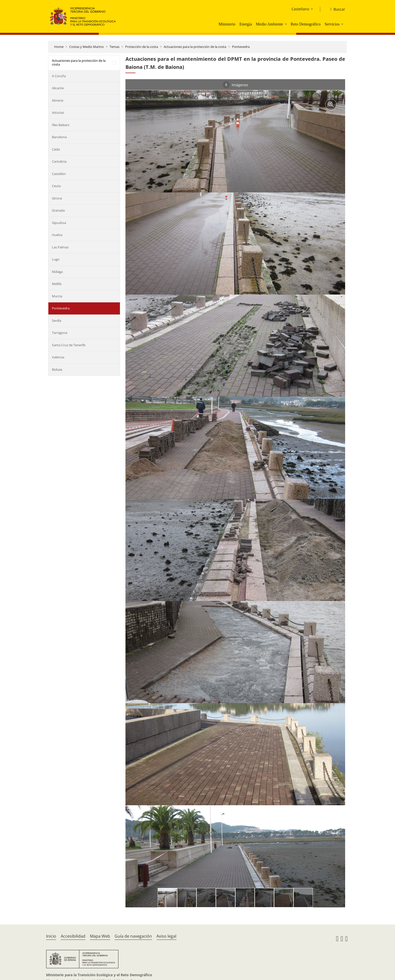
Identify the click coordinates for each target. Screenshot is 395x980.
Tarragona (60, 333)
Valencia (58, 357)
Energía (245, 24)
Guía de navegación (133, 936)
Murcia (57, 296)
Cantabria (59, 161)
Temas (114, 47)
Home (59, 47)
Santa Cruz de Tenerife (69, 345)
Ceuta (56, 186)
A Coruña (59, 76)
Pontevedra (241, 47)
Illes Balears (61, 125)
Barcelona (59, 137)
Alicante (58, 88)
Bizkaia (57, 369)
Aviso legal (166, 936)
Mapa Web (100, 936)
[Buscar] (336, 9)
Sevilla (57, 321)
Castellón (59, 174)
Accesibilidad (73, 936)
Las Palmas (60, 247)
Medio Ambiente (270, 24)
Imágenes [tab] (235, 85)
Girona (57, 198)
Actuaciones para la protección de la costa (195, 47)
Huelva (57, 235)
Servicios (332, 24)
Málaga (57, 272)
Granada (58, 210)
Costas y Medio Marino (87, 47)
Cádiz (56, 149)
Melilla (57, 284)
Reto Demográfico (306, 24)
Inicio (51, 936)
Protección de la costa (142, 47)
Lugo (56, 259)
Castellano (300, 9)
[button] (286, 24)
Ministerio (227, 24)
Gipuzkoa (59, 223)
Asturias (58, 112)
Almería (58, 100)
